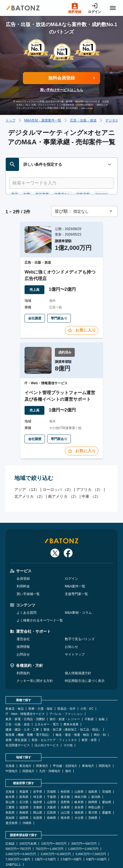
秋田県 (65, 769)
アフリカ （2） (89, 466)
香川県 (93, 790)
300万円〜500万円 (84, 821)
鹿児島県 (12, 800)
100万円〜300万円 (54, 821)
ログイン (71, 556)
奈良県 (79, 785)
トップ (10, 120)
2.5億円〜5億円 (71, 837)
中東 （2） (91, 474)
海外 (68, 748)
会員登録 (23, 556)
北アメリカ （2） (30, 474)
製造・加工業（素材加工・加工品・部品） (72, 707)
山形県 (79, 769)
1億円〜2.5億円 (45, 837)
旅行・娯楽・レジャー (65, 696)
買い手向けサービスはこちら (62, 90)
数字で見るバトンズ (80, 616)
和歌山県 (94, 785)
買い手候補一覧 (28, 571)
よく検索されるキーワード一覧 (40, 598)
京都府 (38, 785)
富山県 (10, 779)
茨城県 (107, 769)
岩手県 (38, 769)
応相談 (10, 821)
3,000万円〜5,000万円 (56, 831)
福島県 (93, 769)
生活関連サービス (18, 722)
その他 (68, 722)
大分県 (79, 795)
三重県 (10, 785)
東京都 (65, 774)
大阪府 (51, 785)
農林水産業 (71, 702)
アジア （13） (27, 466)
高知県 (10, 795)
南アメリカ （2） (63, 474)
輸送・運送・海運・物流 (72, 712)
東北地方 (25, 743)
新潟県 (96, 774)
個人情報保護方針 (78, 650)
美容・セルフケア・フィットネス (54, 717)
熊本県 (65, 795)
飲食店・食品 (15, 686)
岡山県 (38, 790)
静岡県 (93, 779)
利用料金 (23, 563)
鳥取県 (10, 790)
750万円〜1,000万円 (50, 826)
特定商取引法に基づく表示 (85, 658)
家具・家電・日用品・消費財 (25, 696)
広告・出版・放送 (83, 120)
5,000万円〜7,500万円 (91, 831)
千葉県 (51, 774)
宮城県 (51, 769)
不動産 (89, 696)
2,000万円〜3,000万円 (21, 831)
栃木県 (10, 774)
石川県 (24, 779)
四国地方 (28, 748)
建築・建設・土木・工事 (22, 707)
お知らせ (71, 624)
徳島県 (79, 790)
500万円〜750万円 (18, 826)
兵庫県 (65, 785)
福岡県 (24, 795)
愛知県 (107, 779)
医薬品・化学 (66, 686)
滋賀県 (24, 785)
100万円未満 (28, 821)
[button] (84, 188)
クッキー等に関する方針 (35, 658)
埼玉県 (38, 774)
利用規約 (23, 650)
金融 (101, 696)
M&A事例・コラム (78, 590)
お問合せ (23, 632)
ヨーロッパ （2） (58, 466)
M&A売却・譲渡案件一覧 (43, 120)
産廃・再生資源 (16, 717)
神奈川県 (81, 774)
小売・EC (87, 686)
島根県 (24, 790)
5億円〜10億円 (96, 837)
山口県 (65, 790)
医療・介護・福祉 (41, 686)
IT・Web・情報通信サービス (25, 691)
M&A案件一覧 (75, 563)
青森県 (24, 769)
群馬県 (24, 774)
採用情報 (23, 624)
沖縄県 (27, 800)
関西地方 (105, 743)
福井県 (38, 779)
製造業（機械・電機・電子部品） (28, 712)
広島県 (51, 790)
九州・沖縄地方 (50, 748)
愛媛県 (107, 790)
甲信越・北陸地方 (65, 743)
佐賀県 (38, 795)
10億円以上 (13, 842)
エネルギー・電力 (47, 702)
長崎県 (51, 795)
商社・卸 (100, 712)
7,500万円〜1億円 (18, 837)
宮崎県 (93, 795)
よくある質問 (26, 590)
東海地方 (88, 743)
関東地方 (42, 743)
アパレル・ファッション (66, 691)
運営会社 (23, 616)
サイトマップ (75, 632)
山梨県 (51, 779)
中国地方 (12, 748)
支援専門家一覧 (76, 571)
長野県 (65, 779)
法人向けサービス (47, 722)
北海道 (10, 743)
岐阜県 (79, 779)
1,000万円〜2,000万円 (83, 826)
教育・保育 (89, 717)
